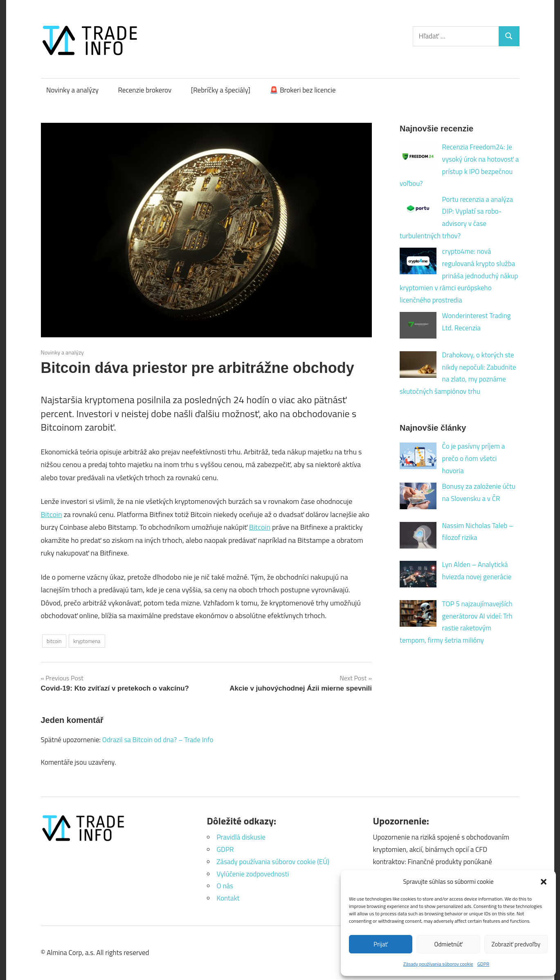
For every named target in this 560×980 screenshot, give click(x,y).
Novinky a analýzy (72, 90)
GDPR (484, 964)
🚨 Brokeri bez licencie (302, 90)
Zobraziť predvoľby (516, 944)
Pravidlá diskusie (241, 837)
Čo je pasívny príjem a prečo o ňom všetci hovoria (474, 458)
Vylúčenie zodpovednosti (253, 874)
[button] (544, 882)
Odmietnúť (449, 944)
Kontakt (228, 898)
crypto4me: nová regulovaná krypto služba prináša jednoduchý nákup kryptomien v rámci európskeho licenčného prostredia (459, 276)
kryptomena (87, 641)
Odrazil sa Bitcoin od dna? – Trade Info (158, 740)
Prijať (381, 944)
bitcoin (54, 641)
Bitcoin (52, 514)
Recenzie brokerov (145, 90)
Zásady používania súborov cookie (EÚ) (273, 862)
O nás (225, 886)
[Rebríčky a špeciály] (221, 90)
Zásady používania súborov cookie (438, 964)
